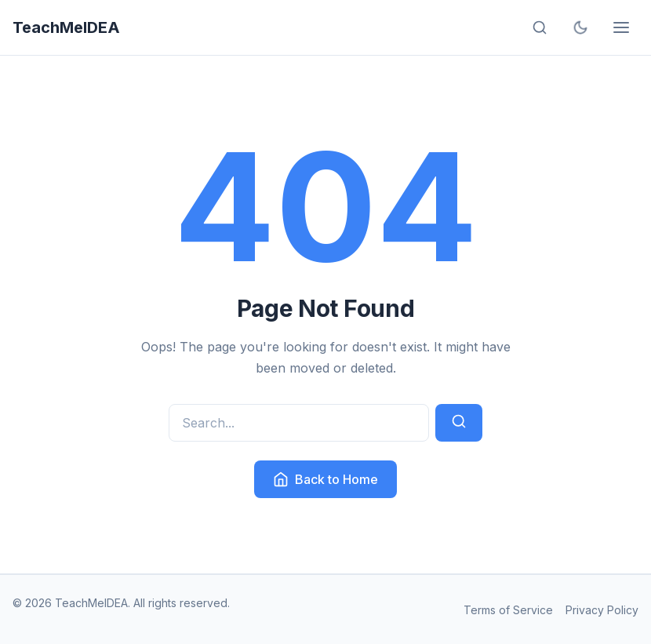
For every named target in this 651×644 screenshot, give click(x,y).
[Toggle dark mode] (580, 27)
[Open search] (540, 27)
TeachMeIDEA (66, 27)
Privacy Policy (602, 610)
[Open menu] (621, 27)
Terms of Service (508, 610)
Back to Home (325, 479)
